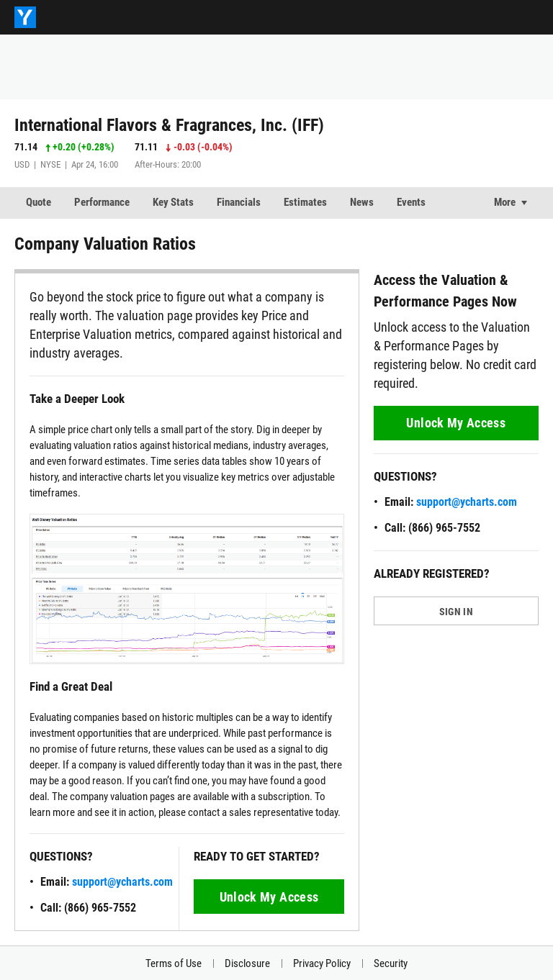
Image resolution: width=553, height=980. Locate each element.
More (505, 202)
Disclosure (247, 963)
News (362, 202)
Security (391, 963)
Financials (239, 202)
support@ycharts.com (122, 882)
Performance (102, 202)
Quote (39, 202)
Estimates (305, 202)
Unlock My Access (269, 897)
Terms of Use (174, 963)
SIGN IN (456, 612)
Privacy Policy (322, 963)
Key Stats (173, 202)
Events (411, 202)
